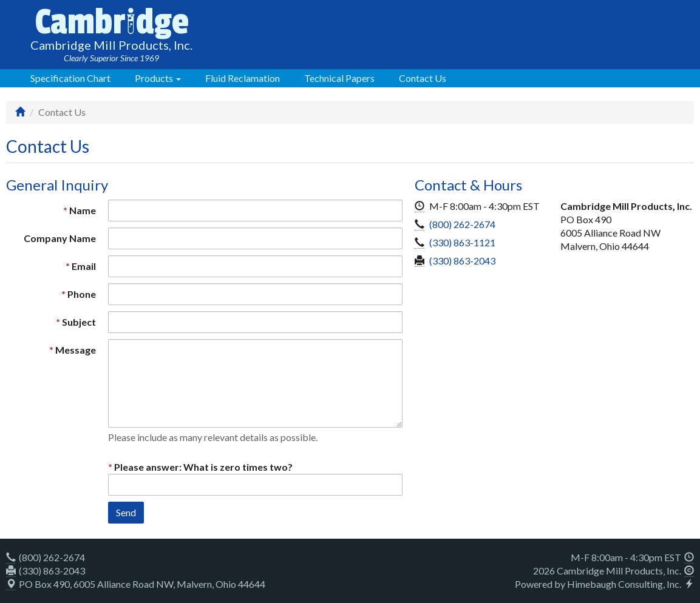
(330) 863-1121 (462, 242)
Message (76, 350)
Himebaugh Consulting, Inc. (624, 584)
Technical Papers (339, 78)
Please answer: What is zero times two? (203, 467)
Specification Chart (70, 78)
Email (84, 266)
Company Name (60, 238)
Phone (82, 294)
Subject (79, 322)
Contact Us (423, 78)
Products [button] (158, 78)
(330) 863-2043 (462, 261)
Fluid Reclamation (243, 78)
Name (83, 210)
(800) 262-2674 (462, 224)
